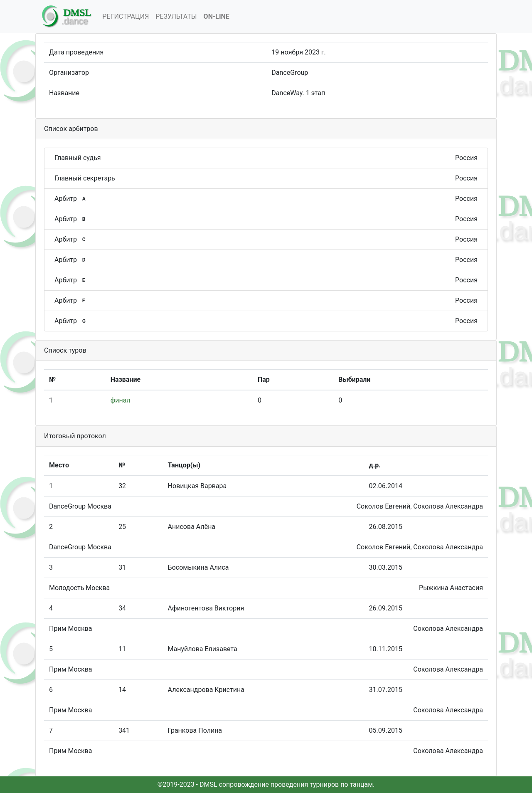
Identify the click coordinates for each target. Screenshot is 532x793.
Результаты (176, 16)
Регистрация (126, 16)
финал (121, 400)
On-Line (217, 16)
